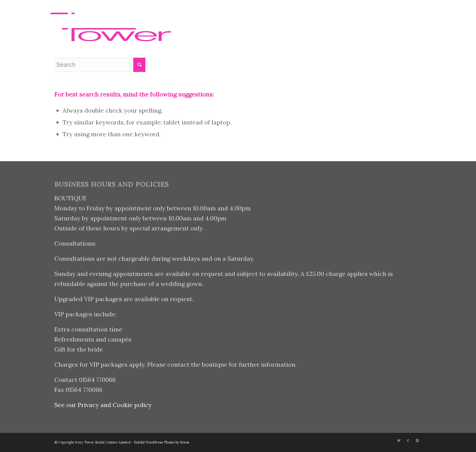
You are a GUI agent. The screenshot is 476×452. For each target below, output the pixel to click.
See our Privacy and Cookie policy (103, 405)
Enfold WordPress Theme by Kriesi (161, 442)
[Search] (301, 22)
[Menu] (315, 22)
